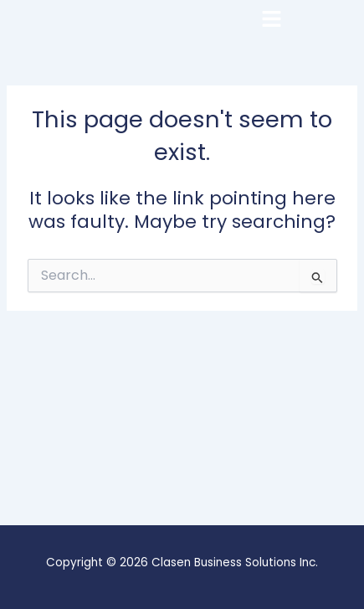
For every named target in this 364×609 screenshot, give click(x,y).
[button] (310, 18)
